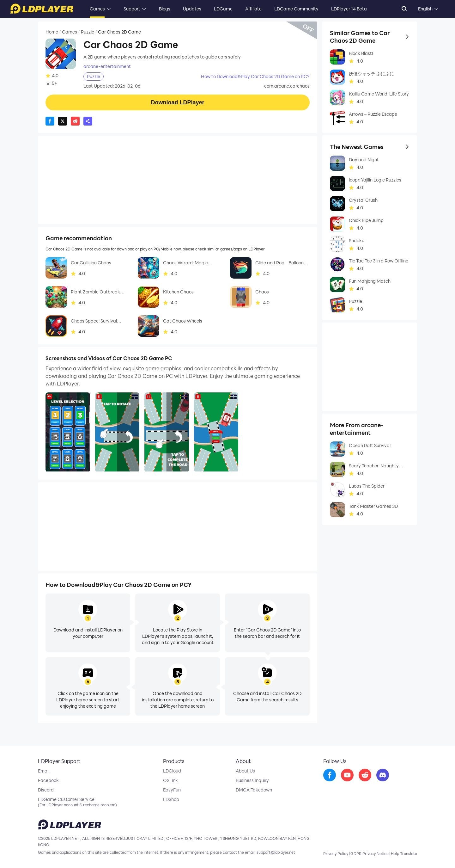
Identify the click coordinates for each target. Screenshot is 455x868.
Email (44, 771)
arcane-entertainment (107, 66)
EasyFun (172, 790)
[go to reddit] (365, 775)
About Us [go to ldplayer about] (245, 771)
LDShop (171, 799)
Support (132, 9)
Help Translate (404, 853)
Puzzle (88, 32)
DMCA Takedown (254, 790)
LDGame (223, 9)
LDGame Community (296, 9)
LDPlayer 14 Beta (349, 9)
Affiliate (253, 9)
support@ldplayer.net (276, 852)
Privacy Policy (336, 853)
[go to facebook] (330, 775)
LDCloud (172, 771)
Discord (46, 790)
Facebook (48, 780)
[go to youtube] (347, 775)
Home (52, 32)
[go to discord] (383, 775)
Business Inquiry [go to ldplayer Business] (252, 780)
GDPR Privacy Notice (370, 853)
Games (97, 9)
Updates (192, 9)
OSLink (170, 780)
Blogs (165, 9)
